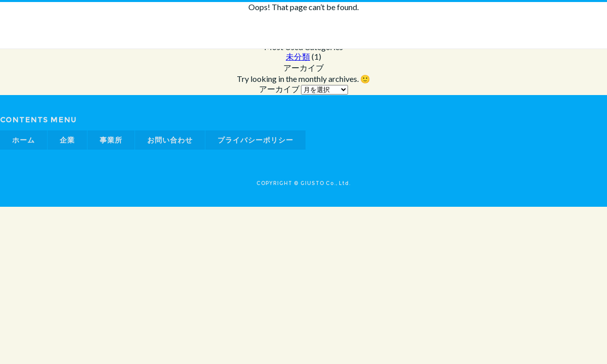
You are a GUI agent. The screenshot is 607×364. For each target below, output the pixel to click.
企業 (67, 140)
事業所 (111, 140)
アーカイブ (279, 89)
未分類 (298, 56)
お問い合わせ (170, 140)
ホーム (24, 140)
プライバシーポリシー (255, 140)
